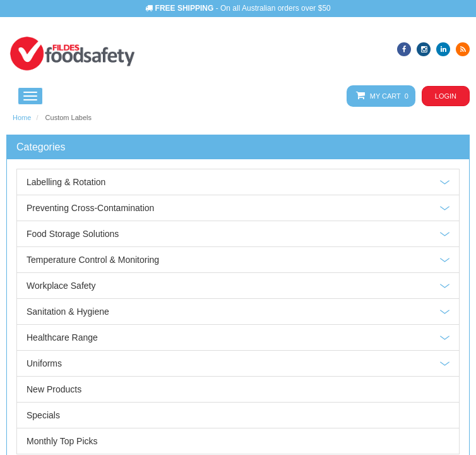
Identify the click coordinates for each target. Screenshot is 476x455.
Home (22, 118)
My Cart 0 (380, 96)
